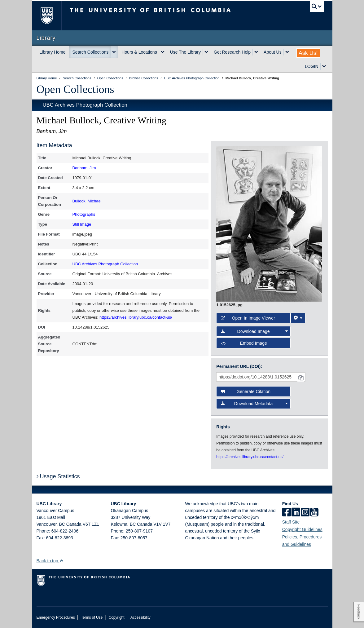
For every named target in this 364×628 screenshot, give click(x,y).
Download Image (254, 331)
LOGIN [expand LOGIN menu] (312, 66)
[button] (61, 561)
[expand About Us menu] (287, 52)
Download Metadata (254, 404)
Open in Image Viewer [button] (248, 318)
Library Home (53, 52)
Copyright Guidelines (302, 529)
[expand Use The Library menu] (206, 52)
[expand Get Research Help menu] (256, 52)
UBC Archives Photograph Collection (85, 105)
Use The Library (185, 52)
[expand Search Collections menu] (114, 52)
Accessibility (140, 617)
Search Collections (91, 52)
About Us (273, 52)
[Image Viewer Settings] (298, 318)
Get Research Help (232, 52)
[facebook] (287, 513)
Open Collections (75, 89)
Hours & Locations (139, 52)
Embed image (244, 343)
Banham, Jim (84, 168)
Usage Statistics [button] (58, 476)
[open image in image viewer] (269, 223)
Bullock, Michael (87, 201)
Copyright (117, 617)
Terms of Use (92, 617)
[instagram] (305, 513)
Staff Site (291, 522)
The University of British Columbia (51, 16)
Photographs (84, 214)
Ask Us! (308, 53)
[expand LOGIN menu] (324, 66)
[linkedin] (296, 513)
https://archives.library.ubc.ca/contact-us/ (136, 317)
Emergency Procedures (56, 617)
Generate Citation (246, 391)
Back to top (50, 561)
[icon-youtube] (314, 513)
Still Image (82, 224)
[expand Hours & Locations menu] (163, 52)
